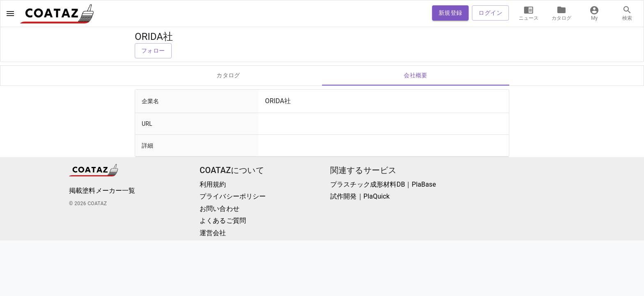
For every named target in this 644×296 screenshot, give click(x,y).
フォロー (153, 51)
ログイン (490, 13)
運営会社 (213, 233)
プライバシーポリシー (233, 196)
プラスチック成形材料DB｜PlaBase (383, 184)
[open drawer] (10, 14)
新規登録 (451, 13)
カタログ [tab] (228, 76)
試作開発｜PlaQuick (360, 196)
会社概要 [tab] (416, 76)
